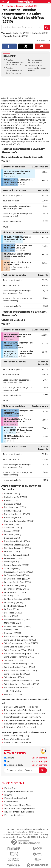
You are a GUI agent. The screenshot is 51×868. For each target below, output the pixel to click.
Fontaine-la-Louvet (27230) (17, 555)
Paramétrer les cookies (30, 835)
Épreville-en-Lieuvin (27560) (17, 541)
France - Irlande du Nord (16, 798)
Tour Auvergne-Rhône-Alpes (18, 805)
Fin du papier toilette (14, 815)
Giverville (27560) (12, 569)
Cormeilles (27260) (13, 528)
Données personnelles (12, 835)
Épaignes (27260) (12, 538)
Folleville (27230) (12, 552)
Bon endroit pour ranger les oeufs (20, 808)
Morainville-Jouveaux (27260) (17, 626)
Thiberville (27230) (13, 691)
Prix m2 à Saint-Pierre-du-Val (18, 743)
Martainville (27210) (13, 623)
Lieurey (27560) (11, 616)
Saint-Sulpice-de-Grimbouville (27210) (22, 681)
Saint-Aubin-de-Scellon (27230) (19, 637)
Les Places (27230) (13, 613)
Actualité (9, 758)
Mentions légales (9, 837)
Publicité (44, 829)
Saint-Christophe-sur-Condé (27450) (21, 643)
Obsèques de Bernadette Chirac (19, 792)
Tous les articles (21, 832)
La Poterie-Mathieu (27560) (17, 589)
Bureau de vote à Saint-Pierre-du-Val (21, 707)
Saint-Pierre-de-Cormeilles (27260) (20, 671)
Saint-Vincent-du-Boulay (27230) (19, 688)
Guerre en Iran (11, 802)
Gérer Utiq (44, 835)
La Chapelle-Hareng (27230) (17, 579)
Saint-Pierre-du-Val (35, 66)
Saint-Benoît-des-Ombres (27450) (20, 640)
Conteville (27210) (40, 33)
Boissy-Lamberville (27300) (17, 514)
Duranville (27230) (12, 535)
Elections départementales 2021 (21, 6)
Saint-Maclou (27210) (14, 660)
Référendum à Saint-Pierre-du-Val (20, 727)
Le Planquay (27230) (14, 603)
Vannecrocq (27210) (13, 694)
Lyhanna (8, 795)
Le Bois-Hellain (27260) (15, 592)
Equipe (23, 829)
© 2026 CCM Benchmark (39, 837)
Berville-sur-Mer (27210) (15, 507)
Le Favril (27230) (12, 596)
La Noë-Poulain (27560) (15, 586)
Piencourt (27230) (12, 633)
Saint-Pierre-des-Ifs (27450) (17, 674)
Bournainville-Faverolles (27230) (19, 521)
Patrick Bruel (10, 788)
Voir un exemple (39, 758)
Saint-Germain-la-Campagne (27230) (21, 654)
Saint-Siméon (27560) (14, 677)
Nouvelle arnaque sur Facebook (19, 812)
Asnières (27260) (12, 494)
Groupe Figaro (22, 837)
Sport (8, 761)
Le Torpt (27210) (12, 609)
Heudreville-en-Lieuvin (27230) (18, 572)
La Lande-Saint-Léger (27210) (18, 582)
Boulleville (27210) (21, 33)
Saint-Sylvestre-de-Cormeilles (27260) (22, 684)
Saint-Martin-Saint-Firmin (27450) (20, 667)
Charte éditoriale (33, 829)
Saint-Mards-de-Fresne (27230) (19, 664)
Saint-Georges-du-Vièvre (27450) (19, 650)
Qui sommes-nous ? (11, 829)
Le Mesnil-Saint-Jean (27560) (18, 599)
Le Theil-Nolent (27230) (15, 606)
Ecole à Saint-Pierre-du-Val (16, 739)
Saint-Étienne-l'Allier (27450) (17, 647)
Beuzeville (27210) (12, 511)
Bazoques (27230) (12, 504)
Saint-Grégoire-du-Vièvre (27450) (19, 657)
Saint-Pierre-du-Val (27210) (16, 736)
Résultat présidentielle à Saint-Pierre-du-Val (24, 714)
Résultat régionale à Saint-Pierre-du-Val (22, 710)
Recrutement (38, 832)
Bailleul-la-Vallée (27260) (15, 497)
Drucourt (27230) (12, 531)
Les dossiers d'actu (14, 765)
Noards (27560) (11, 630)
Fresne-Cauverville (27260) (16, 565)
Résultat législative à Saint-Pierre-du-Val (23, 717)
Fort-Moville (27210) (13, 558)
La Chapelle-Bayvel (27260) (17, 575)
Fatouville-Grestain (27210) (16, 36)
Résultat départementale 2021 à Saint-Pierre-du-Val (15, 62)
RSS (30, 832)
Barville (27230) (11, 501)
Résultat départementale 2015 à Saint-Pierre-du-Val (15, 70)
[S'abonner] (26, 770)
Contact (11, 832)
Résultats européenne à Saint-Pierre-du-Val (24, 720)
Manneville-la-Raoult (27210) (17, 620)
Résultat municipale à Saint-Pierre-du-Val (23, 724)
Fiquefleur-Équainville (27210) (18, 548)
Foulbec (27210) (11, 562)
